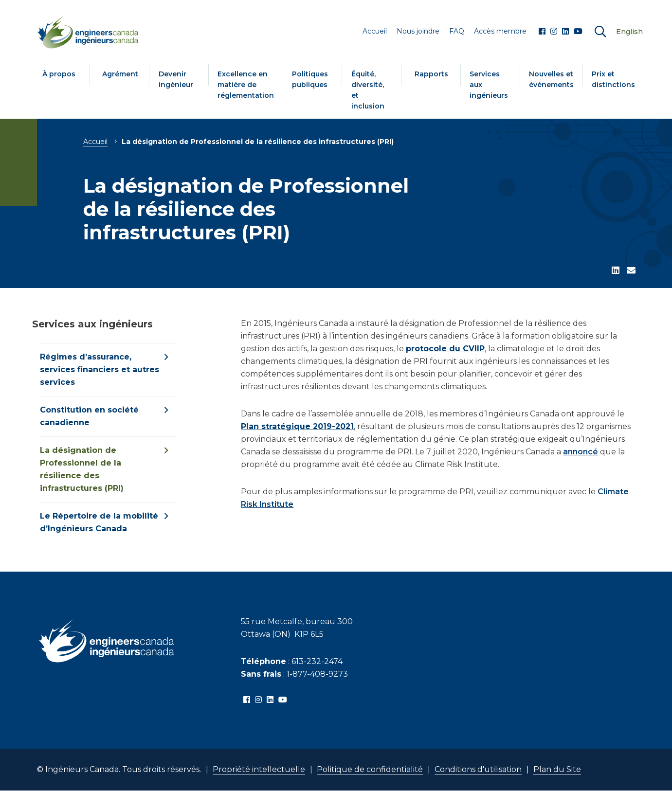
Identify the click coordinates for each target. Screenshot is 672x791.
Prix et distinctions (613, 79)
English (629, 32)
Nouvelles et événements (551, 79)
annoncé (581, 452)
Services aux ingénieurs (489, 85)
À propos (59, 74)
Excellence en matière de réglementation (246, 85)
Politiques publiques (310, 79)
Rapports (431, 74)
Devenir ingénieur (176, 79)
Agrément (120, 74)
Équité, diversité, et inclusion (368, 90)
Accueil (95, 142)
